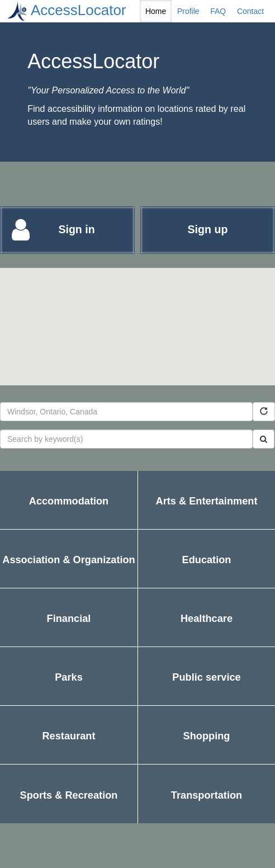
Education (219, 571)
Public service (221, 689)
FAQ (218, 11)
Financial (85, 630)
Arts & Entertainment (207, 513)
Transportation (208, 806)
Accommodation (69, 513)
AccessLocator (79, 10)
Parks (90, 689)
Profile (188, 11)
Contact (250, 11)
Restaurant (72, 747)
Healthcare (227, 630)
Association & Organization (68, 571)
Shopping (229, 747)
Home (156, 11)
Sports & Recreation (73, 806)
